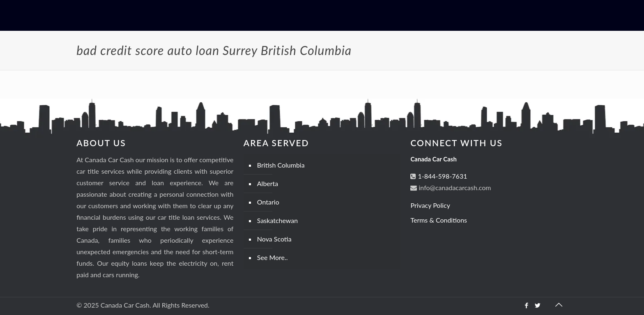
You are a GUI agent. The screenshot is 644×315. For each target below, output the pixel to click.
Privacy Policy (430, 205)
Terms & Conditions (439, 220)
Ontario (268, 202)
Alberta (268, 183)
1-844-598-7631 (442, 176)
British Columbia (281, 165)
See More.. (273, 257)
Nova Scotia (274, 239)
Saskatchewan (277, 220)
